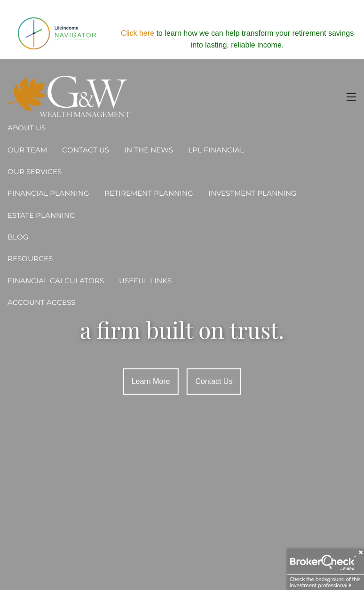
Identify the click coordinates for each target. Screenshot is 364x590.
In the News (149, 150)
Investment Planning (253, 193)
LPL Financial (216, 150)
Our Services (35, 171)
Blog (18, 237)
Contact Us (86, 150)
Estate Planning (41, 215)
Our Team (27, 150)
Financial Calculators (56, 281)
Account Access (41, 302)
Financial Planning (48, 193)
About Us (27, 128)
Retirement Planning (149, 193)
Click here (138, 33)
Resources (30, 259)
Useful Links (145, 281)
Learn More (151, 381)
